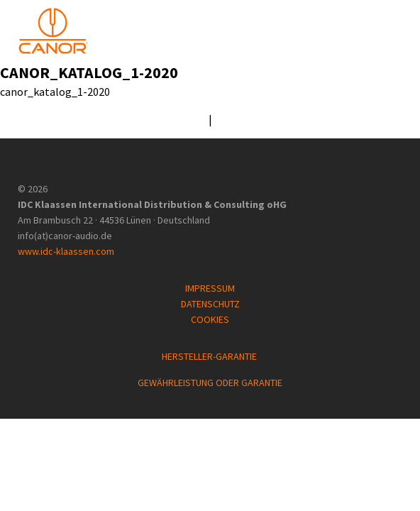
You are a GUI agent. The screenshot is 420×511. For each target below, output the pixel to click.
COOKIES (210, 319)
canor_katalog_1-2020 (89, 72)
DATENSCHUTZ (210, 304)
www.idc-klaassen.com (66, 251)
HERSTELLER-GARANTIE (210, 356)
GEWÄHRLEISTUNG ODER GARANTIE (210, 383)
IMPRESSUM (210, 288)
